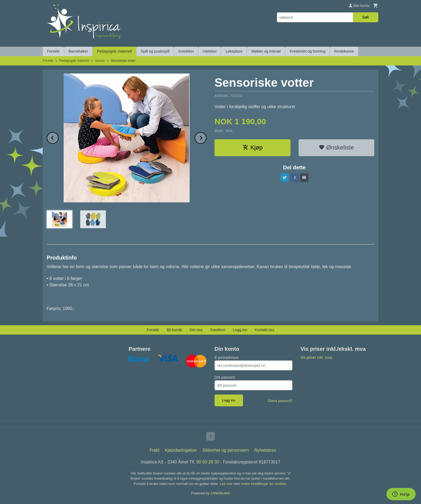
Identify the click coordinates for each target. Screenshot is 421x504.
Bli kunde (175, 330)
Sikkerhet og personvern (226, 450)
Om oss (196, 330)
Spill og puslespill (155, 51)
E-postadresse (227, 357)
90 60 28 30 (208, 462)
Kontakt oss (265, 330)
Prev (58, 137)
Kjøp (253, 147)
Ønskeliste (336, 147)
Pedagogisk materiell (114, 51)
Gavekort (218, 330)
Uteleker (210, 51)
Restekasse (344, 51)
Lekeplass (234, 51)
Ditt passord (225, 377)
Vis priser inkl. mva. (317, 357)
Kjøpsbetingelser (181, 450)
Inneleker (186, 51)
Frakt (154, 450)
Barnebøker (78, 51)
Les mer (227, 484)
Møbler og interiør (266, 51)
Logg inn (240, 330)
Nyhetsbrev (265, 450)
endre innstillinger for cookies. (264, 484)
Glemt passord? (280, 401)
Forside (53, 51)
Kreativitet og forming (307, 51)
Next (206, 137)
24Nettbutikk (220, 493)
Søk (366, 17)
